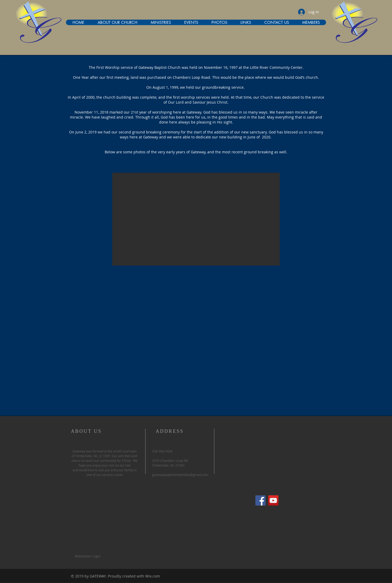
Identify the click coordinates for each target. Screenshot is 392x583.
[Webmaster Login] (87, 556)
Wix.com (153, 576)
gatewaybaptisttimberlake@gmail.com (180, 475)
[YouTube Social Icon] (273, 500)
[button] (196, 219)
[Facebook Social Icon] (261, 500)
